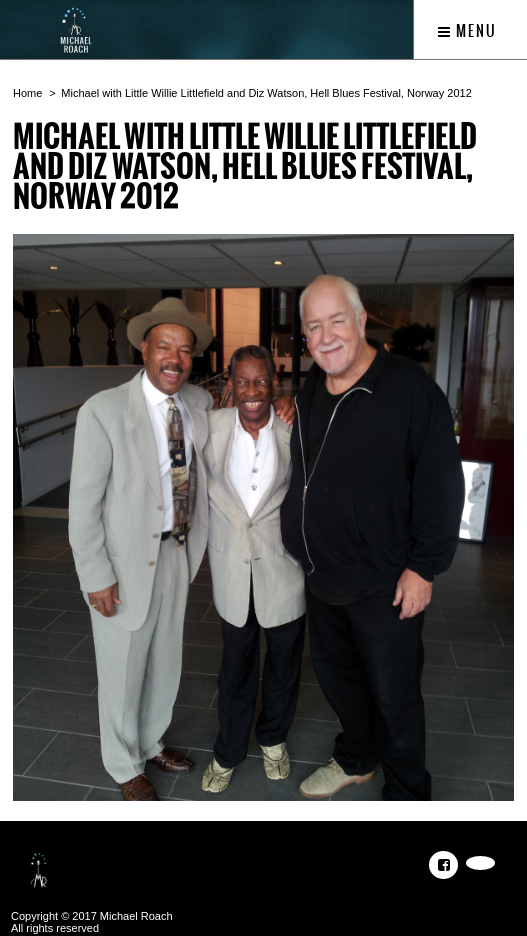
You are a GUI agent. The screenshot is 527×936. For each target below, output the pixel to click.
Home (27, 93)
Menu (467, 31)
